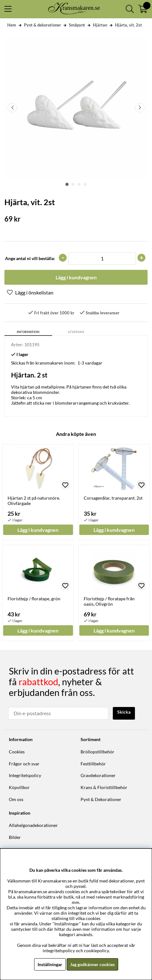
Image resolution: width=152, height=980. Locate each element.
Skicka (124, 712)
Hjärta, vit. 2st (128, 25)
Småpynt (77, 25)
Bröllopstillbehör (97, 752)
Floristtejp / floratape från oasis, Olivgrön (109, 601)
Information (28, 332)
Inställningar (50, 964)
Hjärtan (100, 25)
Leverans (76, 332)
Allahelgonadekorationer (33, 825)
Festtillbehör (93, 764)
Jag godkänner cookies (92, 964)
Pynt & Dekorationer (101, 799)
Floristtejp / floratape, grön (34, 599)
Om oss (16, 799)
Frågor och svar (24, 764)
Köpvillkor (19, 787)
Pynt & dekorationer (43, 25)
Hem (12, 25)
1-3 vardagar (90, 363)
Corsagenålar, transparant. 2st (113, 498)
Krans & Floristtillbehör (104, 787)
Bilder (15, 837)
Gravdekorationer (98, 775)
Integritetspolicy (25, 775)
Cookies (17, 752)
